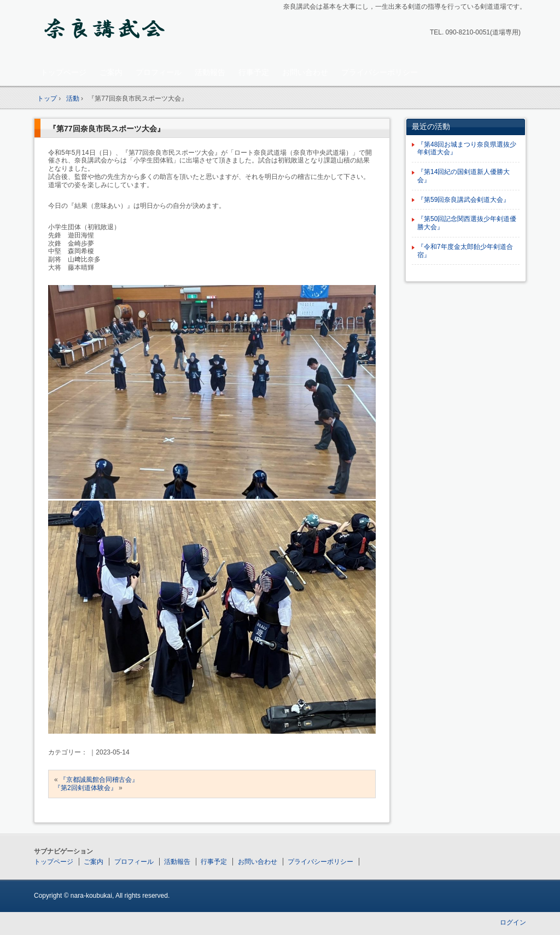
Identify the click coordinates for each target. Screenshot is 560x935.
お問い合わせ (305, 72)
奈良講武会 (111, 31)
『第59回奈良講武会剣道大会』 (463, 200)
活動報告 (210, 72)
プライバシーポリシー (380, 72)
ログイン (513, 922)
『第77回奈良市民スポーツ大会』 (107, 129)
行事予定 (254, 72)
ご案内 (111, 72)
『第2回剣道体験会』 (86, 788)
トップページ (63, 72)
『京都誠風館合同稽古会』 (99, 780)
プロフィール (159, 72)
